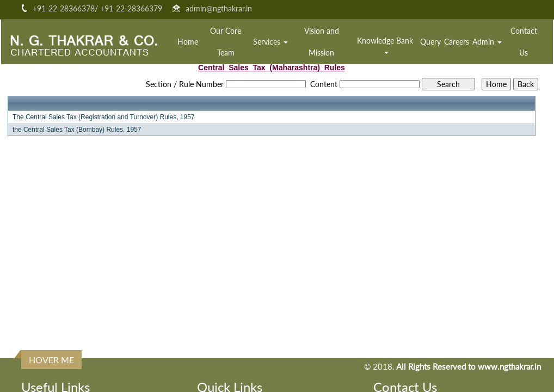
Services (270, 42)
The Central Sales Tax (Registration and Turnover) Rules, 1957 (104, 117)
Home (188, 42)
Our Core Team (226, 42)
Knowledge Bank (386, 45)
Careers (457, 42)
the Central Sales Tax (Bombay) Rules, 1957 (77, 130)
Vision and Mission (322, 42)
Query (430, 42)
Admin (487, 42)
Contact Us (524, 42)
